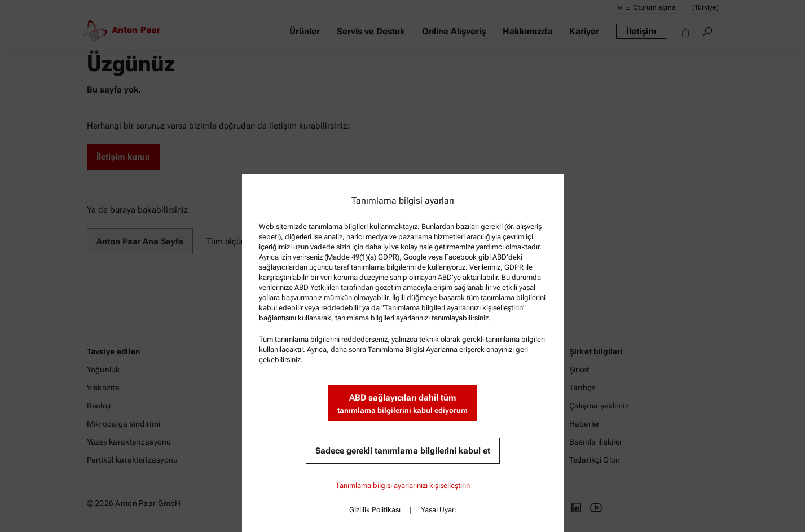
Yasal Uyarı (438, 510)
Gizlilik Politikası (375, 510)
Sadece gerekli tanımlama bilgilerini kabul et (403, 451)
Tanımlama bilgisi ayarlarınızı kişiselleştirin (403, 485)
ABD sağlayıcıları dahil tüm (402, 404)
